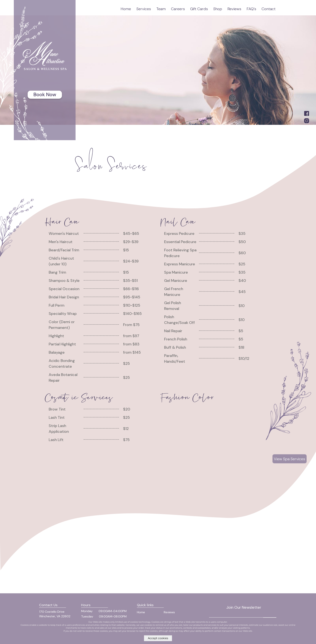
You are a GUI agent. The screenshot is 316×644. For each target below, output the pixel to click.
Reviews (234, 9)
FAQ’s (251, 9)
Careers (178, 9)
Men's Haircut (61, 242)
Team (161, 9)
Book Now (45, 94)
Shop (218, 9)
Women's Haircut (64, 233)
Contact (269, 9)
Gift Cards (199, 9)
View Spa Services (289, 459)
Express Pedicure (179, 233)
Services (144, 9)
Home (126, 9)
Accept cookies (158, 638)
